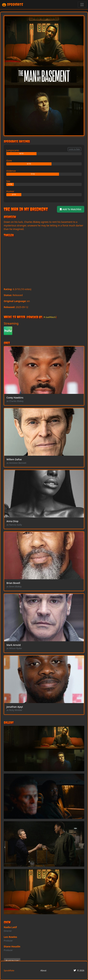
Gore (9, 161)
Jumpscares (13, 150)
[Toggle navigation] (82, 5)
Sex (8, 181)
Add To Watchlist (71, 209)
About (43, 971)
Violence (11, 171)
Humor (10, 191)
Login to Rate (74, 149)
